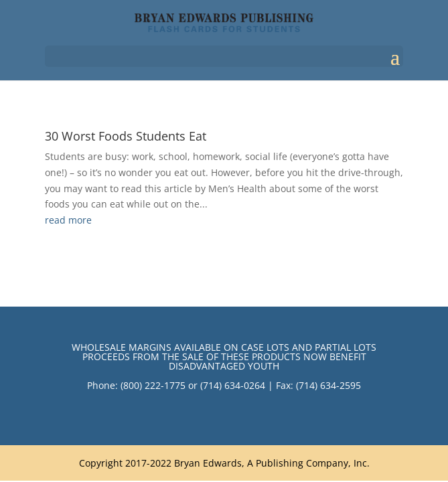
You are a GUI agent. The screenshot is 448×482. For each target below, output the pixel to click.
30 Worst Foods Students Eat (126, 136)
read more (68, 220)
